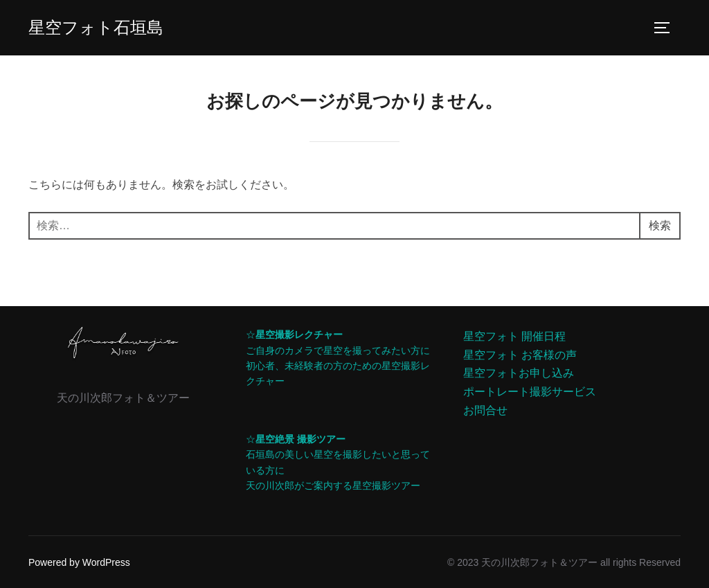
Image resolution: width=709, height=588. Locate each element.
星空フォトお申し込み (519, 373)
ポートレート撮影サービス (530, 392)
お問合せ (485, 410)
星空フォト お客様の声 (520, 355)
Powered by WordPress (79, 562)
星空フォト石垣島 (96, 27)
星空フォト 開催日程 (514, 336)
